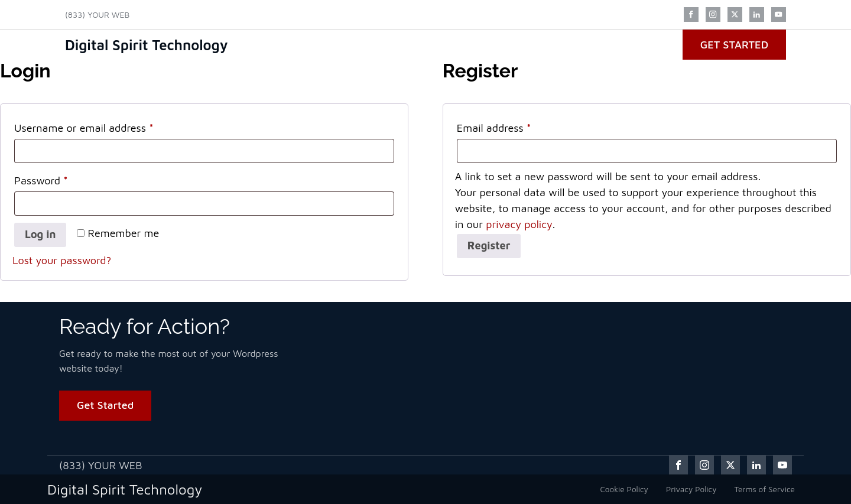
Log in (40, 234)
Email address (515, 126)
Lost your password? (62, 260)
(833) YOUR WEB (97, 14)
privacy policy (519, 224)
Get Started (734, 45)
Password (62, 178)
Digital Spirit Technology (147, 45)
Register (489, 246)
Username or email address (105, 126)
